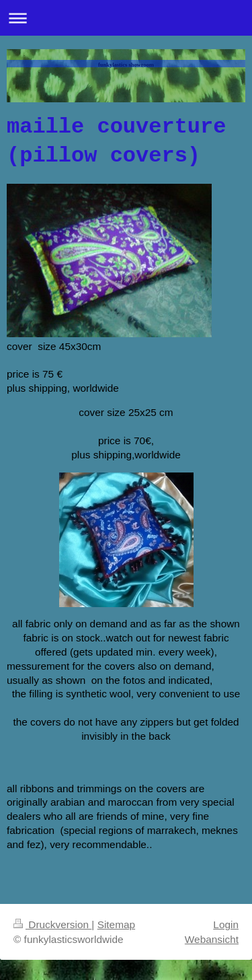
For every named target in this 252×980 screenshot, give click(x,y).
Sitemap (116, 924)
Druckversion (52, 924)
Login (226, 924)
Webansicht (212, 939)
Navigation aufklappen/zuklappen (126, 18)
